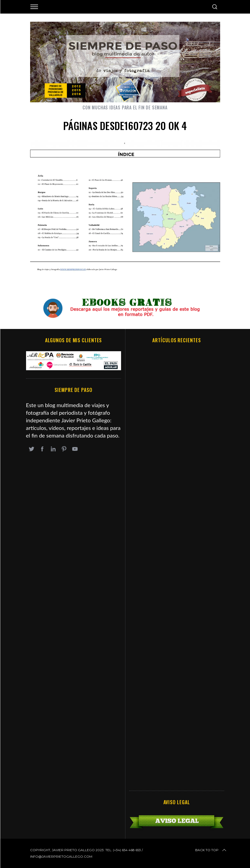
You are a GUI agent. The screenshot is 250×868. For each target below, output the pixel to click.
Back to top (211, 850)
